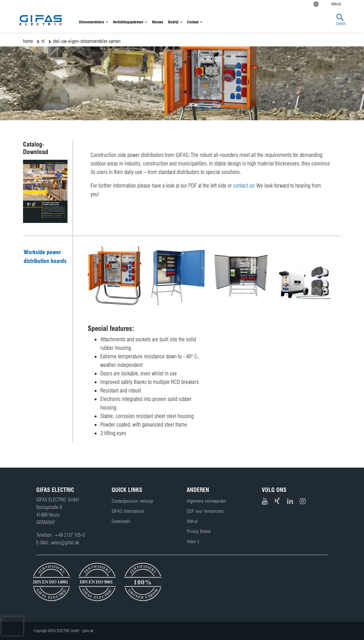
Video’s (193, 541)
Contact (193, 22)
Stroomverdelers (91, 22)
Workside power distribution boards (45, 257)
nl (43, 41)
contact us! (244, 185)
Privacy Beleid (199, 531)
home (28, 41)
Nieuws (158, 22)
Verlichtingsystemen (128, 22)
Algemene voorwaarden (206, 501)
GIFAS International (128, 511)
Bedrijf (173, 22)
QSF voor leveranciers (205, 511)
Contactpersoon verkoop (132, 501)
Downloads (121, 521)
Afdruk (192, 521)
